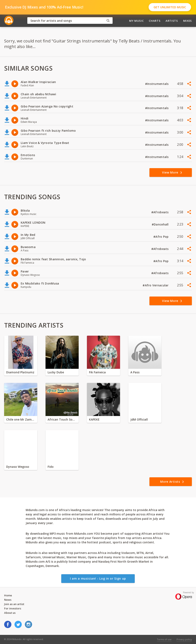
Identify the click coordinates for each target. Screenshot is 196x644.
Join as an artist (14, 604)
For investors (13, 608)
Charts (155, 21)
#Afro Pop (161, 237)
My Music (136, 21)
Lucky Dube (56, 372)
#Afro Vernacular (156, 285)
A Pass (135, 372)
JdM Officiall (139, 419)
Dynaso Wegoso (18, 467)
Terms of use (164, 639)
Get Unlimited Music (170, 7)
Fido (51, 467)
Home (8, 595)
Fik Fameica (97, 372)
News (8, 600)
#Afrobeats (160, 212)
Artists (172, 21)
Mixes (188, 21)
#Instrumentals (157, 84)
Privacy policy (184, 639)
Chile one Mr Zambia (21, 419)
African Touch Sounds (62, 419)
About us (10, 613)
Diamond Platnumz (20, 372)
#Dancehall (161, 224)
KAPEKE (94, 419)
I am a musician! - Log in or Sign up (98, 578)
